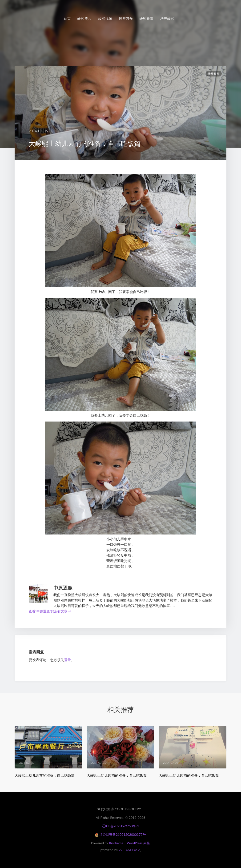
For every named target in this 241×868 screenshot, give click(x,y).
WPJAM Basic (129, 850)
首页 (67, 19)
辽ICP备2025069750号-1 (120, 826)
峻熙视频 (105, 19)
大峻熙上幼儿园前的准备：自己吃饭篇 (45, 775)
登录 (68, 660)
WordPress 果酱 (138, 843)
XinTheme (116, 843)
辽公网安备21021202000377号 (120, 834)
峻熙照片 (84, 19)
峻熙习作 (126, 19)
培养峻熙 (167, 19)
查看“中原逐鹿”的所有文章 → (50, 611)
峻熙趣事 (147, 19)
